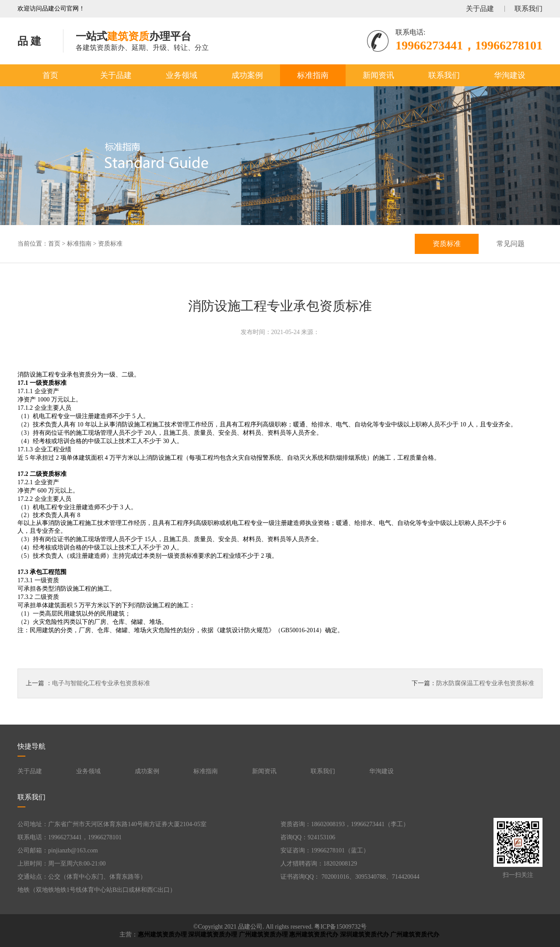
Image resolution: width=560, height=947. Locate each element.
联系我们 (528, 9)
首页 (50, 75)
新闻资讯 (378, 75)
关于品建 (480, 9)
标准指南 (313, 75)
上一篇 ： (88, 683)
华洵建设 (510, 75)
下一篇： (473, 683)
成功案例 (247, 75)
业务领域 (182, 75)
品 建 (29, 41)
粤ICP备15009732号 (340, 927)
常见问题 (511, 244)
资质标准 (110, 244)
